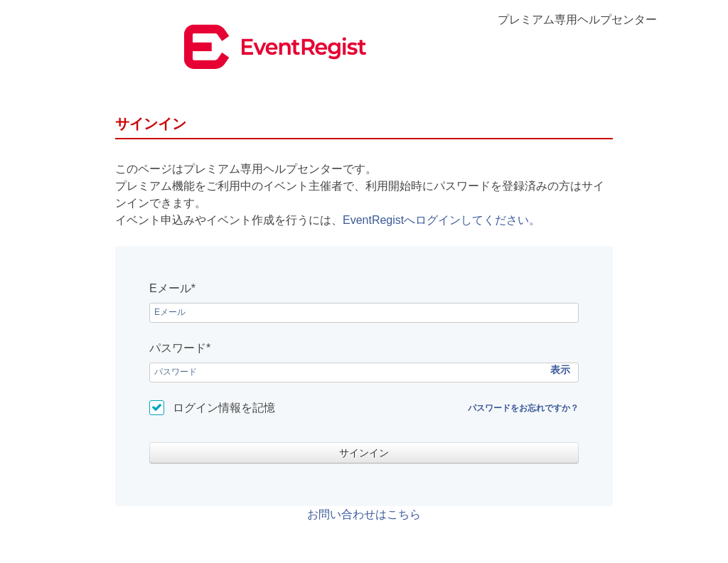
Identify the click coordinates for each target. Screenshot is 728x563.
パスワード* (180, 348)
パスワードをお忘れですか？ (523, 408)
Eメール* (172, 288)
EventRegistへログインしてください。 (441, 220)
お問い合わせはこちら (364, 514)
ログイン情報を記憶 (224, 408)
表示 (560, 370)
